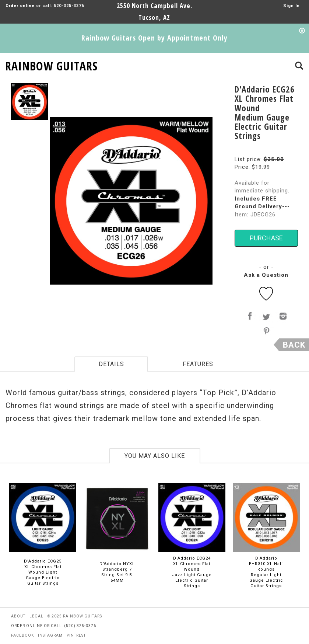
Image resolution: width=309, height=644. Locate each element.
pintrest (76, 635)
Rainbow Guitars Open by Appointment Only (154, 38)
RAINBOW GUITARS (51, 65)
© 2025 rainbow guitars (75, 616)
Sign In (292, 6)
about (18, 616)
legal (36, 616)
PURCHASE (266, 238)
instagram (50, 635)
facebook (22, 635)
